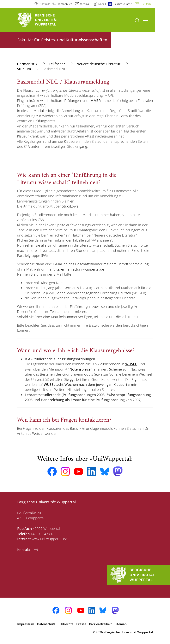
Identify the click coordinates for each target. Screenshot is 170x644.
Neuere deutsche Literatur (99, 64)
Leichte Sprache (123, 4)
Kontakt (24, 550)
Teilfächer (57, 64)
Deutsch (146, 4)
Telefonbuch (65, 4)
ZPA (27, 146)
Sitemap (121, 624)
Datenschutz (46, 624)
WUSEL (50, 384)
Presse (81, 624)
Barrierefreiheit (100, 624)
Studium (24, 69)
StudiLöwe (70, 206)
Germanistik (28, 64)
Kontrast (45, 4)
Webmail (85, 4)
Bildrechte (66, 624)
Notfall (102, 4)
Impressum (26, 624)
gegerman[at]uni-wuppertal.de (80, 269)
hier (70, 201)
